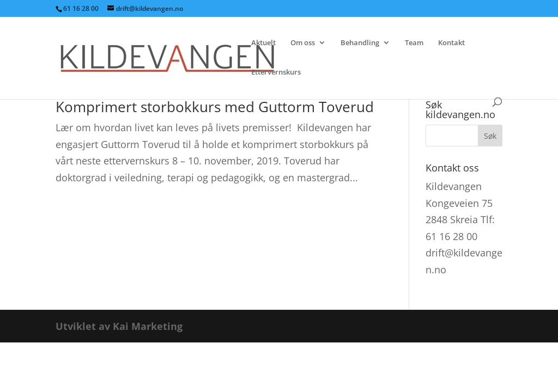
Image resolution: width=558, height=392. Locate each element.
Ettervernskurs (276, 72)
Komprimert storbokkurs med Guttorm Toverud (215, 107)
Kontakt (451, 43)
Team (414, 43)
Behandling (360, 43)
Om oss (303, 43)
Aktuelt (263, 43)
